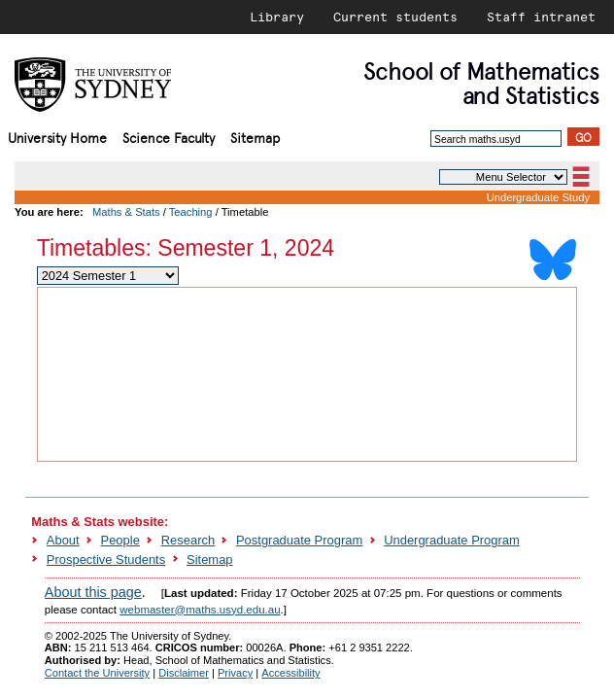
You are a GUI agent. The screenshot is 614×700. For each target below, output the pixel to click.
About (63, 540)
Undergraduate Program (452, 540)
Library (277, 17)
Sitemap (255, 137)
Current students (395, 17)
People (120, 540)
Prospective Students (106, 560)
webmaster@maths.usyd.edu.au (200, 610)
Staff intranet (541, 17)
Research (188, 540)
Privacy (235, 673)
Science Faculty (169, 137)
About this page (93, 592)
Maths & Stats (126, 212)
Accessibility (290, 673)
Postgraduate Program (299, 540)
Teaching (191, 212)
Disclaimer (184, 673)
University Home (57, 137)
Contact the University (97, 673)
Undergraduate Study (538, 197)
